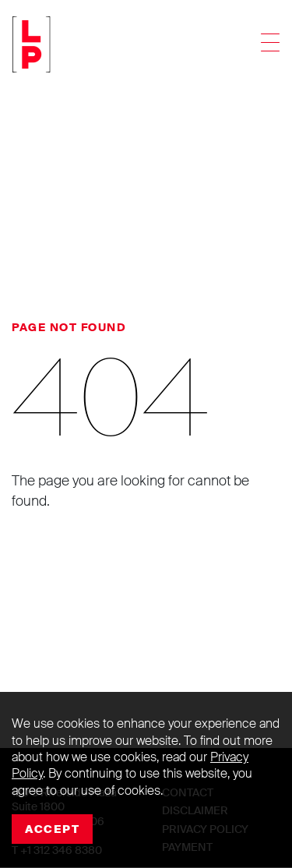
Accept (52, 829)
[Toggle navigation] (270, 44)
